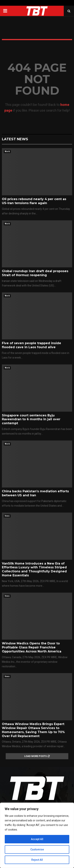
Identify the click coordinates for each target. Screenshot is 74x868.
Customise (37, 849)
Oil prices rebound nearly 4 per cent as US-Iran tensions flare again (34, 201)
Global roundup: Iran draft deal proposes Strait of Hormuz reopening (35, 273)
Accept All (37, 839)
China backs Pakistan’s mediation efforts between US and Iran (35, 493)
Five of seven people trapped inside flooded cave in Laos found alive (31, 345)
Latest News (15, 139)
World (7, 151)
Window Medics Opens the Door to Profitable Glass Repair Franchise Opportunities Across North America (32, 647)
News (7, 516)
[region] (37, 835)
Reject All (37, 860)
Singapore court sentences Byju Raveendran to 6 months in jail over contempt (31, 419)
